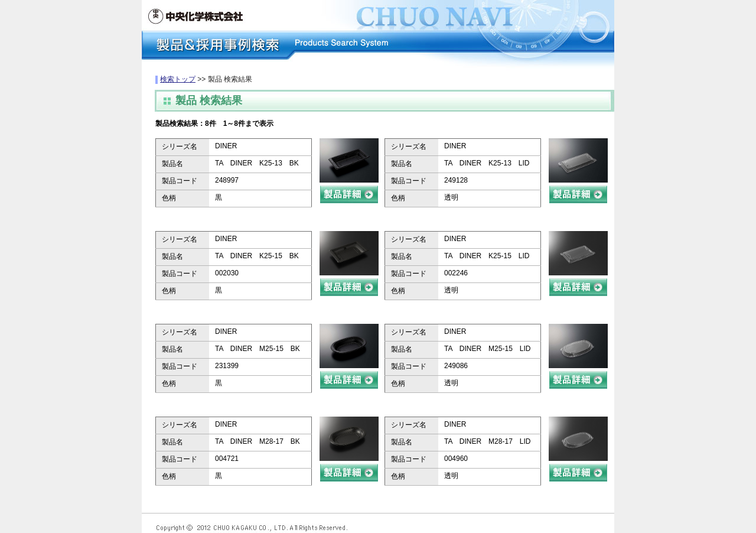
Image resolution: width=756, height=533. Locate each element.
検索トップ (178, 79)
